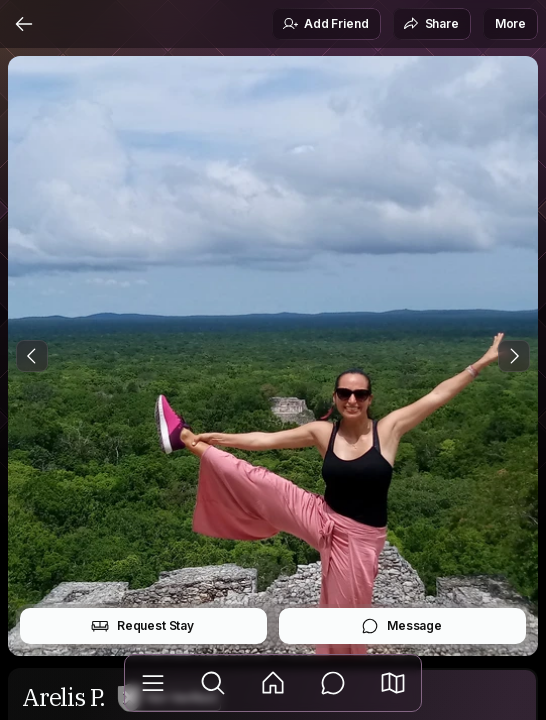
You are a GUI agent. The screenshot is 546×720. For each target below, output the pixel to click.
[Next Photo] (514, 356)
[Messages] (333, 683)
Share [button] (431, 24)
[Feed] (273, 683)
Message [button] (401, 626)
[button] (393, 683)
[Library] (153, 683)
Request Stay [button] (142, 626)
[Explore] (213, 683)
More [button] (510, 23)
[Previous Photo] (32, 356)
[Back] (24, 24)
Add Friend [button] (325, 24)
